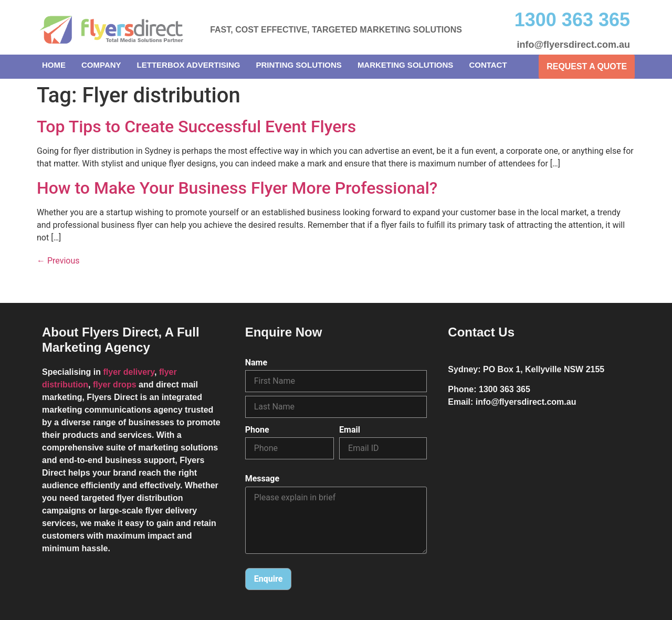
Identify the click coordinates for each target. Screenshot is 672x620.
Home (54, 65)
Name (256, 363)
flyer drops (115, 385)
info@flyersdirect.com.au (573, 45)
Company (101, 65)
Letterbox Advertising (189, 65)
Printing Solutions (299, 65)
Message (262, 479)
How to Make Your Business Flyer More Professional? (237, 188)
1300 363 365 (572, 20)
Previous (58, 261)
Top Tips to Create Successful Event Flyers (196, 127)
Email (350, 430)
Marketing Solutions (406, 65)
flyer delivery (129, 372)
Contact (488, 65)
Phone (257, 430)
